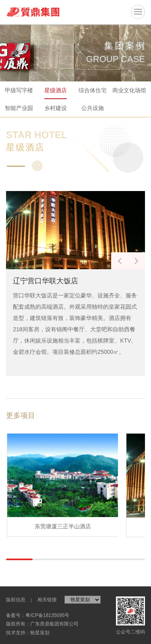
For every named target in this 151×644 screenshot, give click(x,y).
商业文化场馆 (129, 90)
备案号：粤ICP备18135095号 (38, 615)
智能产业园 (19, 108)
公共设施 (93, 108)
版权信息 (16, 600)
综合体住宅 (93, 90)
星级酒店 (56, 90)
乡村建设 (56, 108)
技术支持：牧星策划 (28, 633)
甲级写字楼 (19, 90)
